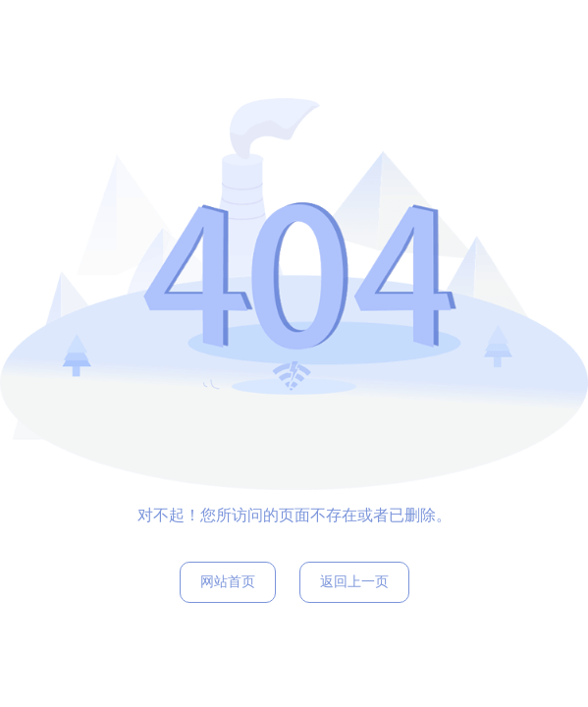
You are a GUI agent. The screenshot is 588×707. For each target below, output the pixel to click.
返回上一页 (354, 582)
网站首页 (228, 582)
